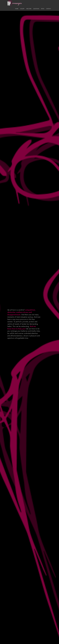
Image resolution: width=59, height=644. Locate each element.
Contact (48, 9)
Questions (36, 9)
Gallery (22, 9)
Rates (43, 9)
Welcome (29, 9)
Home (17, 9)
